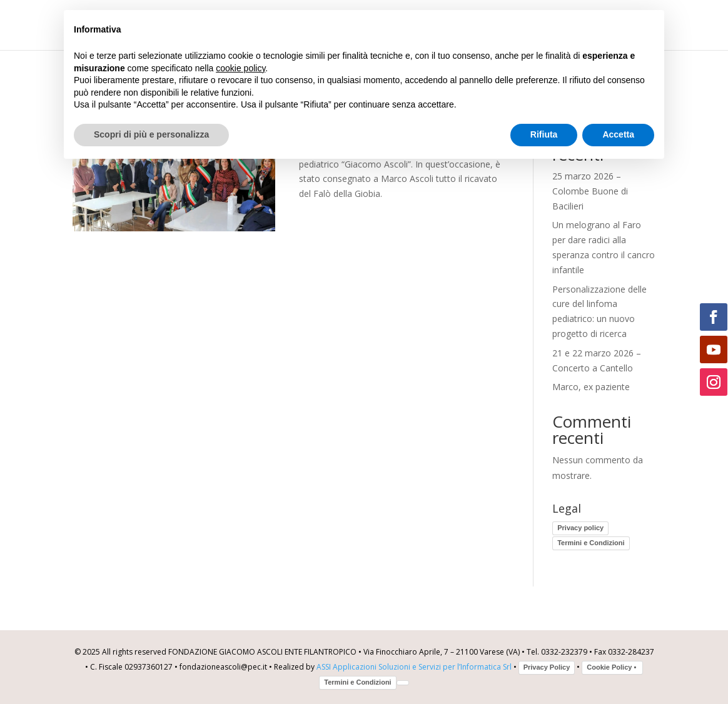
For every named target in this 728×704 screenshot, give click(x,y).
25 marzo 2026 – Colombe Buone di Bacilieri (590, 191)
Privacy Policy (547, 667)
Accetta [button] (618, 134)
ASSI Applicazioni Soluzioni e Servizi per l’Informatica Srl (414, 667)
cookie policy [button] (240, 68)
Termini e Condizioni (591, 543)
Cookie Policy (612, 667)
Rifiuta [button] (544, 134)
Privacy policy (580, 528)
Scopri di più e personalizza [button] (151, 134)
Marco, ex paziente (591, 387)
